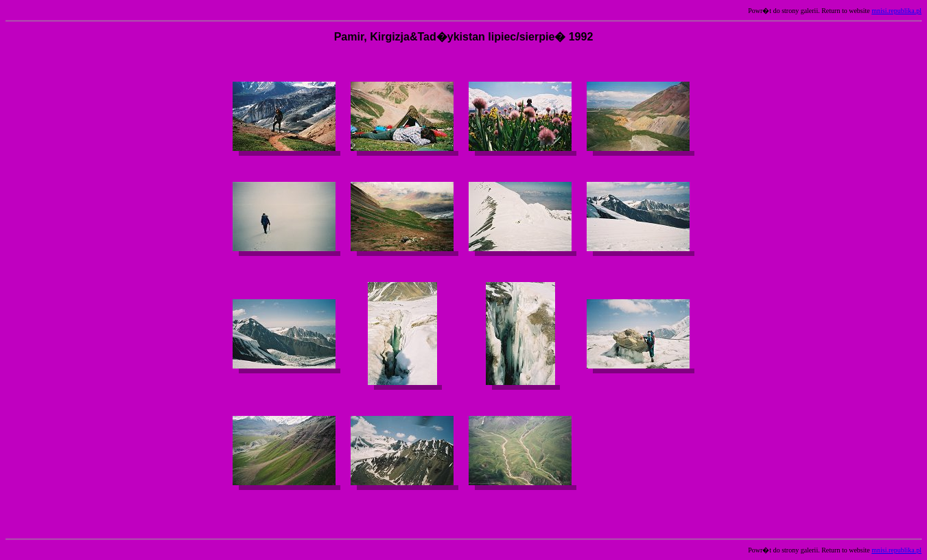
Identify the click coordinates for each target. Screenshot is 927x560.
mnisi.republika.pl (896, 11)
